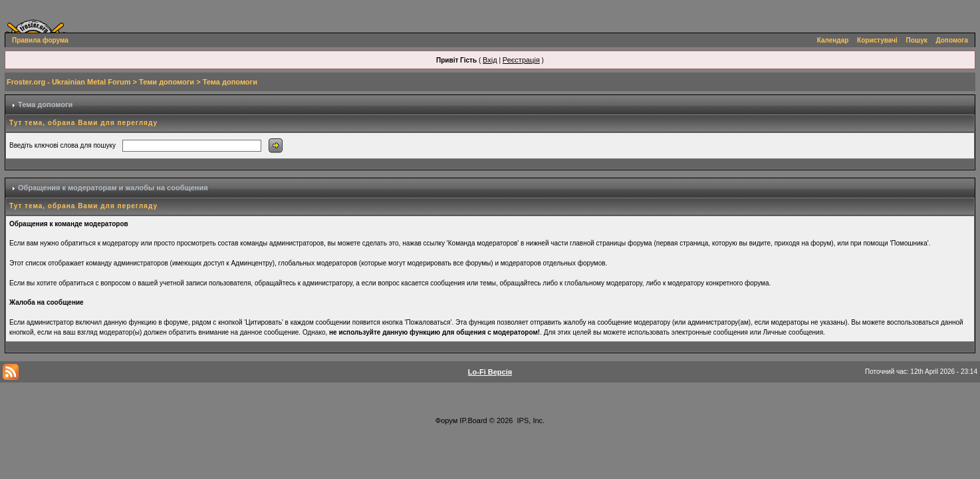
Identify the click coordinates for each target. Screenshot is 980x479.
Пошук (917, 40)
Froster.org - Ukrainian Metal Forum (68, 82)
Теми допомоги (167, 82)
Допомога (952, 40)
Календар (833, 40)
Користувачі (877, 40)
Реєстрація (521, 60)
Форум (446, 420)
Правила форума (40, 40)
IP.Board (473, 420)
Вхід (490, 60)
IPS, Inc (530, 420)
